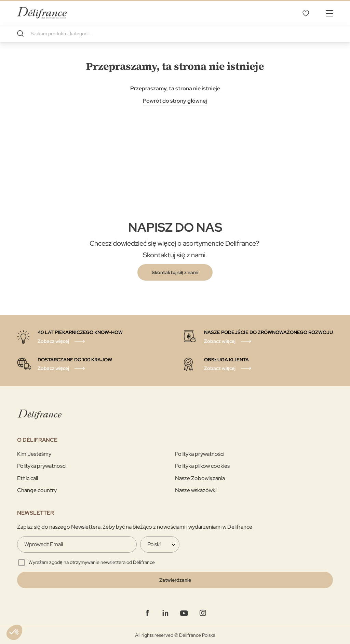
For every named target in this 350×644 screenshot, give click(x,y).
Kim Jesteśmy (34, 454)
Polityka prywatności (200, 454)
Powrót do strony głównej (175, 101)
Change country (37, 490)
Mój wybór (306, 13)
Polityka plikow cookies (202, 466)
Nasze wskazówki (196, 490)
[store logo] (42, 13)
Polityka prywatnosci (42, 466)
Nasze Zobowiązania (200, 478)
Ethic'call (28, 478)
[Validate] (175, 580)
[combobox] (175, 34)
